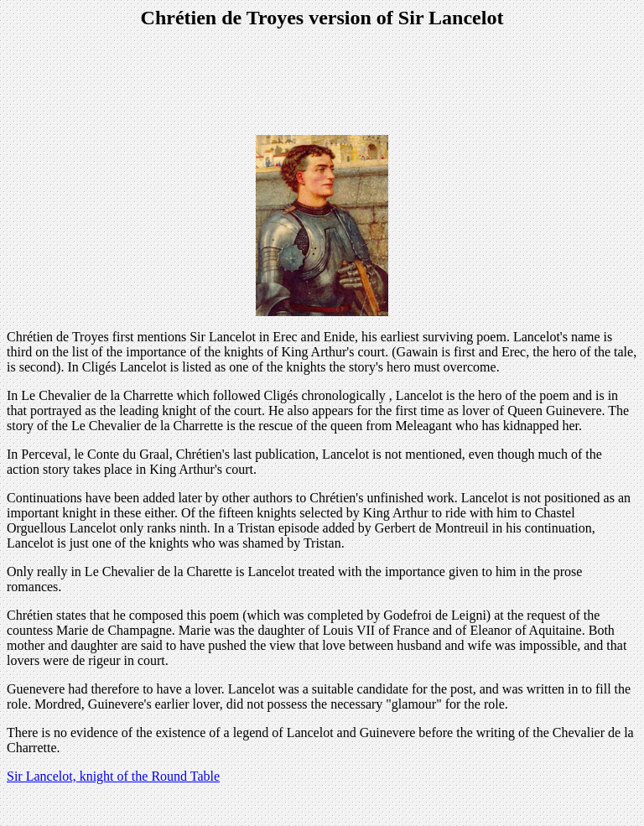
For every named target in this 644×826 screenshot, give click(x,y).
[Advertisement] (322, 84)
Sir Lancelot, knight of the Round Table (113, 776)
